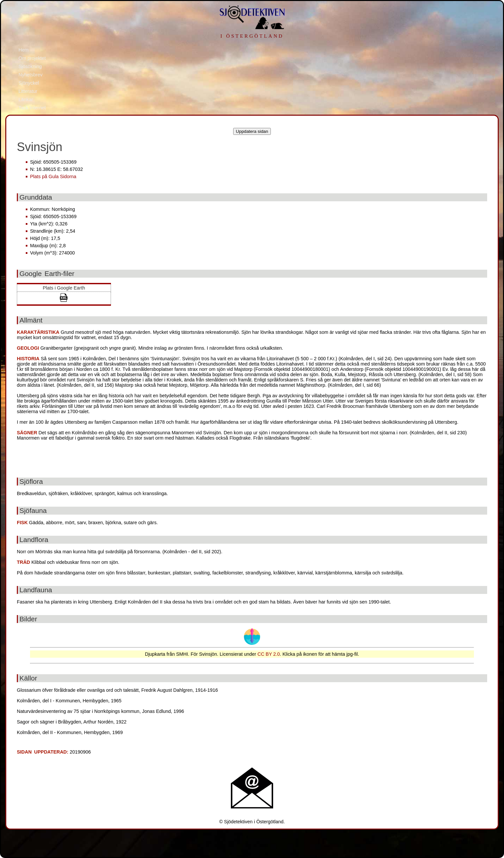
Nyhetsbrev (31, 75)
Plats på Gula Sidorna (53, 176)
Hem (23, 50)
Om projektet (32, 58)
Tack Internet (32, 108)
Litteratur (28, 91)
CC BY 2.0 (269, 654)
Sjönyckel (29, 83)
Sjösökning (30, 66)
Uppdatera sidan (252, 131)
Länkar (26, 99)
